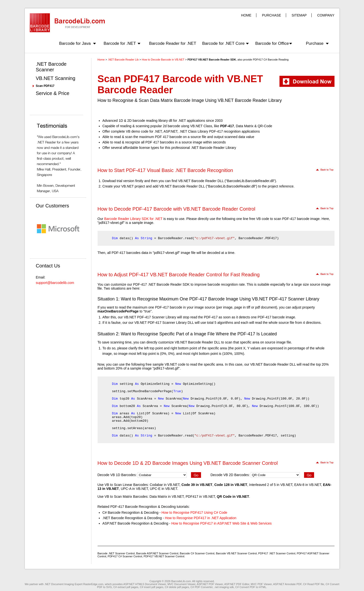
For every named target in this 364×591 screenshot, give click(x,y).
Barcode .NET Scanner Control (116, 553)
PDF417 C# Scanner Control (125, 556)
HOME (246, 15)
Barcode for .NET (120, 43)
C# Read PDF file (314, 584)
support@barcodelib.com (55, 283)
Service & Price (53, 93)
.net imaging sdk (224, 587)
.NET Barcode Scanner (51, 67)
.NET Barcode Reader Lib (123, 60)
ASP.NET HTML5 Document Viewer (145, 584)
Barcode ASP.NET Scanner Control (157, 553)
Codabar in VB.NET (165, 485)
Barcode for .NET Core (224, 43)
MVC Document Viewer (182, 584)
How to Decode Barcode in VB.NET (163, 60)
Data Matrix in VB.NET (167, 497)
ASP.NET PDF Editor (237, 584)
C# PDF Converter (202, 587)
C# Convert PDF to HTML (251, 587)
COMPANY (326, 15)
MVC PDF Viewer (261, 584)
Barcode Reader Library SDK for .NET (133, 219)
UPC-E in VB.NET (164, 489)
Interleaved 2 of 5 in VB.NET (271, 485)
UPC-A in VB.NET (134, 489)
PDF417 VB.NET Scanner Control (164, 556)
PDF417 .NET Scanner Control (277, 553)
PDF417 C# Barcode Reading (271, 60)
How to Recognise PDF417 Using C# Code (194, 513)
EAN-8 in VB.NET (308, 485)
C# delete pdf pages (177, 587)
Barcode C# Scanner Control (197, 553)
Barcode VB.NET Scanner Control (236, 553)
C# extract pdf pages (126, 587)
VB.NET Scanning (56, 78)
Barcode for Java (75, 43)
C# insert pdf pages (152, 587)
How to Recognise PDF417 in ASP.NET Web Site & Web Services (221, 523)
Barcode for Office (272, 43)
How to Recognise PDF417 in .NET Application (201, 518)
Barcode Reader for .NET (173, 43)
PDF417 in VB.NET (200, 497)
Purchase (315, 43)
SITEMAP (299, 15)
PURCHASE (272, 15)
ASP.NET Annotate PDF (287, 584)
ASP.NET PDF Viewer (210, 584)
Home (101, 60)
